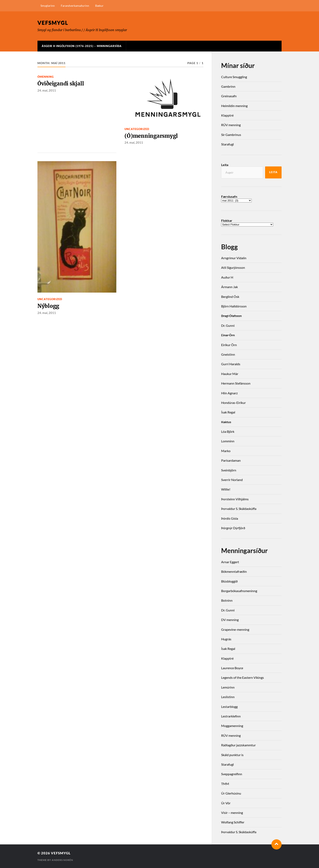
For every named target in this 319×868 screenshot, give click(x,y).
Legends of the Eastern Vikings (243, 677)
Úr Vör (226, 803)
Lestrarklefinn (231, 716)
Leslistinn (228, 697)
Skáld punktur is (232, 755)
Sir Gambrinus (231, 135)
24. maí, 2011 (47, 90)
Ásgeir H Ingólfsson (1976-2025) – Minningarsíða (82, 46)
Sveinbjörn (229, 470)
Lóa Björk (228, 431)
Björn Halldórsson (234, 306)
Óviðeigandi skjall (61, 84)
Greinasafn (229, 96)
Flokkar (227, 221)
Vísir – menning (232, 813)
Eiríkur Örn (229, 345)
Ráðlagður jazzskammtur (238, 745)
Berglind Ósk (230, 297)
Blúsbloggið (229, 581)
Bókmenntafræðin (234, 571)
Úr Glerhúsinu (231, 793)
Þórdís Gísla (230, 518)
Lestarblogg (229, 707)
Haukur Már (230, 374)
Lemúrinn (228, 687)
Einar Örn (228, 335)
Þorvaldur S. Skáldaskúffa (239, 509)
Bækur (99, 6)
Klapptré (227, 115)
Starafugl (227, 144)
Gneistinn (228, 354)
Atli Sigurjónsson (233, 267)
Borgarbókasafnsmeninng (239, 591)
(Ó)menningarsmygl (151, 136)
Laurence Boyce (232, 668)
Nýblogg (48, 306)
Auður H (227, 277)
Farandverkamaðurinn (75, 6)
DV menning (230, 620)
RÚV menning (231, 125)
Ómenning (46, 77)
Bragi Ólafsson (231, 316)
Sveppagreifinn (232, 774)
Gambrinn (228, 86)
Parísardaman (231, 460)
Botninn (227, 600)
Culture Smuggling (234, 77)
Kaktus (226, 422)
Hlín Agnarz (229, 393)
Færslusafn (229, 197)
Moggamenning (232, 726)
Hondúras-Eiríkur (233, 403)
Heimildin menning (234, 106)
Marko (226, 451)
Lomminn (228, 441)
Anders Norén (62, 860)
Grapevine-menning (235, 629)
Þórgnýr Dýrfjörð (233, 528)
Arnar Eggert (230, 562)
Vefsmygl (53, 23)
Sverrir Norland (232, 480)
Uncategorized (137, 129)
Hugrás (226, 639)
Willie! (226, 489)
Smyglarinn (48, 6)
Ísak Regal (228, 412)
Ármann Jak (229, 287)
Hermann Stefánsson (236, 383)
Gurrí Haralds (231, 364)
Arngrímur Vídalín (234, 258)
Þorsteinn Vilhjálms (235, 499)
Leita (225, 165)
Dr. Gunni (228, 325)
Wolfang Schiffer (233, 822)
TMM (225, 784)
